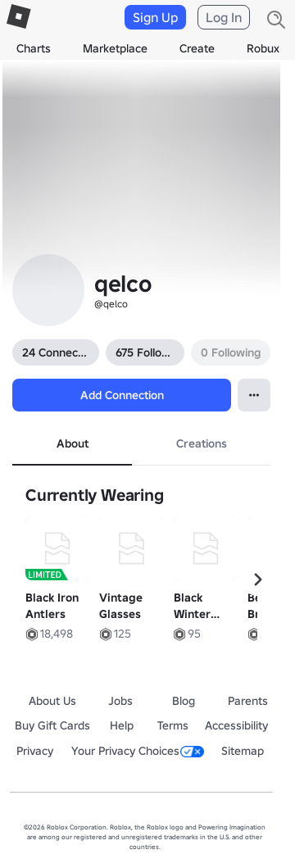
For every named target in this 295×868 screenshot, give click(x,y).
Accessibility (236, 725)
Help (122, 725)
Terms (173, 725)
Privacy (35, 751)
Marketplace (115, 48)
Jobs (120, 701)
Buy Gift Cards (52, 725)
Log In (224, 17)
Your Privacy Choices (138, 751)
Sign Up (155, 17)
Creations (202, 443)
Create (197, 48)
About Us (52, 701)
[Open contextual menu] (254, 395)
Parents (248, 701)
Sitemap (243, 751)
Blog (184, 701)
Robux (263, 48)
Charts (34, 48)
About (73, 443)
